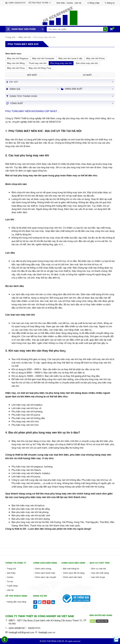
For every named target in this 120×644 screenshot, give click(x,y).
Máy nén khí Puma (95, 58)
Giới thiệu (61, 3)
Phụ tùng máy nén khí (61, 63)
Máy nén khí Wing (16, 63)
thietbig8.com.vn (47, 632)
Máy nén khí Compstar (43, 58)
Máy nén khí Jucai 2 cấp (70, 58)
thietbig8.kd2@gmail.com (21, 632)
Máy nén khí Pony (16, 68)
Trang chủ (10, 37)
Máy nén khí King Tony (40, 68)
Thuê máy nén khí (37, 63)
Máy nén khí (25, 37)
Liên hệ (78, 3)
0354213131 (20, 3)
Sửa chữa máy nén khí (87, 63)
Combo (70, 3)
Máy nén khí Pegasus (18, 58)
